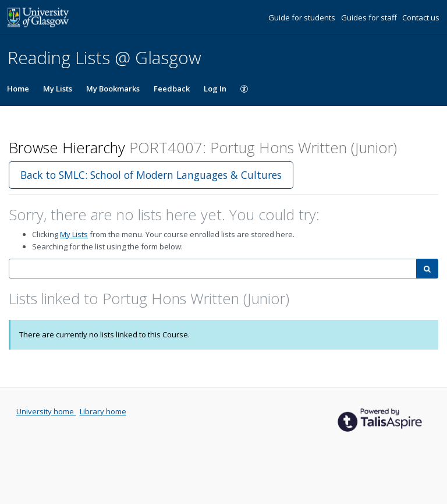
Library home (103, 411)
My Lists (58, 89)
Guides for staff (370, 17)
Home (18, 89)
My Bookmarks (113, 89)
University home (46, 411)
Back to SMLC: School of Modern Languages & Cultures (151, 175)
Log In (215, 89)
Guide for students (303, 17)
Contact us (421, 17)
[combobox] (213, 269)
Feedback (172, 89)
